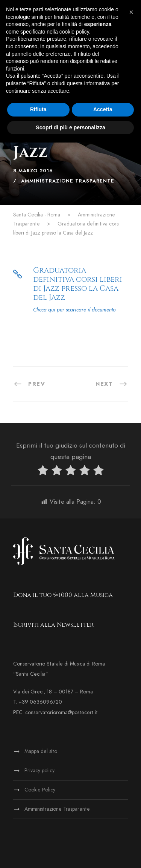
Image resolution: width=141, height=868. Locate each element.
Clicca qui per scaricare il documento (74, 310)
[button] (131, 12)
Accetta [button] (103, 109)
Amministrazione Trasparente (68, 181)
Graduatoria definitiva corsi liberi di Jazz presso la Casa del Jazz (78, 284)
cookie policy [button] (74, 32)
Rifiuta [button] (38, 109)
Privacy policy (39, 771)
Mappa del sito (41, 751)
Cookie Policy (40, 790)
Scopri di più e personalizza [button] (70, 127)
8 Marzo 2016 (33, 171)
